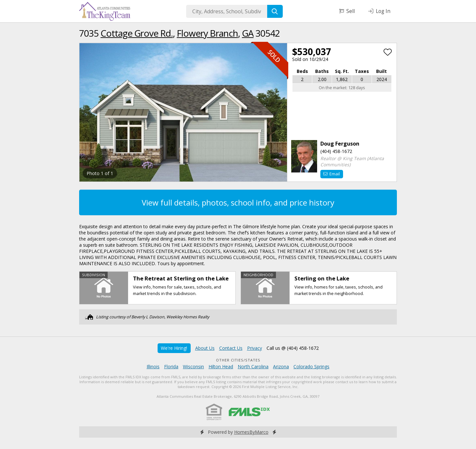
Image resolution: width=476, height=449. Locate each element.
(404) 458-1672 (336, 151)
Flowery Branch (207, 33)
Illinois (153, 366)
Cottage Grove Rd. (137, 33)
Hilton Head (221, 366)
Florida (171, 366)
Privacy (255, 348)
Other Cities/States (238, 360)
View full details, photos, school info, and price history (238, 202)
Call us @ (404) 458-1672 (293, 348)
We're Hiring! (174, 348)
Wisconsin (193, 366)
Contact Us (231, 348)
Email (332, 174)
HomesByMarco (251, 432)
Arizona (281, 366)
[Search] (275, 11)
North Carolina (253, 366)
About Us (205, 348)
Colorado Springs (311, 366)
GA (248, 33)
